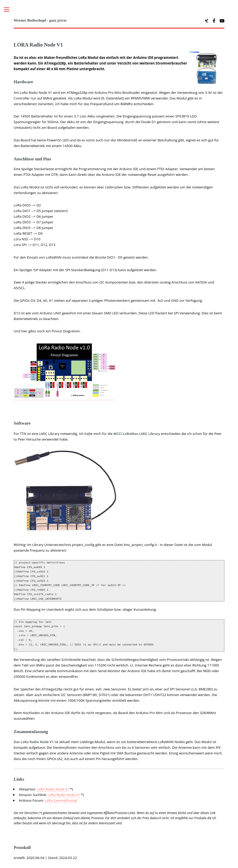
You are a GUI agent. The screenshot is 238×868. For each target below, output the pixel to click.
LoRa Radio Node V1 (53, 789)
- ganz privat (40, 20)
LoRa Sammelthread (61, 800)
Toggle (9, 10)
